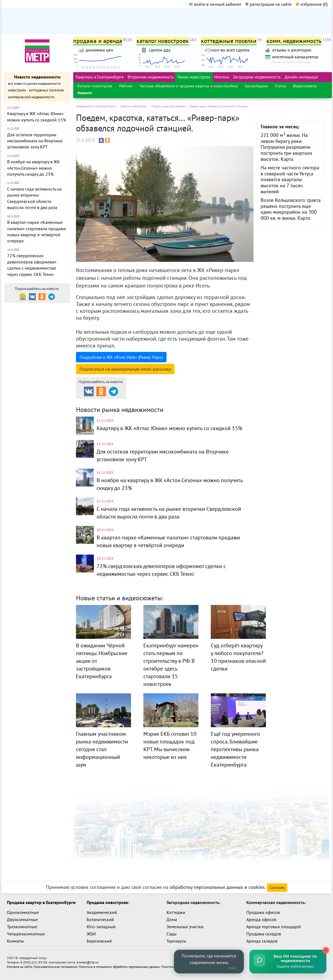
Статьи (281, 86)
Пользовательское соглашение (55, 967)
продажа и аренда (98, 41)
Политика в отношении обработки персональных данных (119, 967)
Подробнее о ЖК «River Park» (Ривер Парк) (121, 357)
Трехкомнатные (22, 927)
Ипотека (222, 77)
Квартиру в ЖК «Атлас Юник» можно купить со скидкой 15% (169, 428)
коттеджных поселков (46, 90)
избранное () (311, 4)
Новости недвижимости (37, 77)
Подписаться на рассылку (125, 369)
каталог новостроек (163, 41)
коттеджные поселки (229, 41)
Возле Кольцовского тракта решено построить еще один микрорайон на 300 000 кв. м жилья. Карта (291, 209)
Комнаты (15, 941)
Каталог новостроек (95, 86)
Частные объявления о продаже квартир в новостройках (189, 86)
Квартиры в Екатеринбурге (100, 77)
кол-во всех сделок (231, 50)
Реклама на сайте (20, 967)
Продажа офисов (263, 912)
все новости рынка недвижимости (34, 84)
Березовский (99, 941)
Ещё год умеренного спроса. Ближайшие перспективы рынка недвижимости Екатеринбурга (235, 749)
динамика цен (99, 50)
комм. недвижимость (294, 41)
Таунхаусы (176, 941)
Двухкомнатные (22, 919)
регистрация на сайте (268, 4)
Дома (172, 919)
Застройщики (256, 86)
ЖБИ (91, 934)
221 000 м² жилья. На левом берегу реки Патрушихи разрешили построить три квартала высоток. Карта (286, 147)
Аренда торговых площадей (274, 927)
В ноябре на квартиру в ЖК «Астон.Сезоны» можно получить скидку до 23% (34, 168)
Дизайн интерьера (301, 77)
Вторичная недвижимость (151, 77)
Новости (85, 93)
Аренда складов (262, 941)
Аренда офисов (261, 919)
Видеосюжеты (305, 86)
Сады (172, 934)
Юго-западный (101, 927)
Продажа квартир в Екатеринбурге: (42, 902)
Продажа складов (264, 934)
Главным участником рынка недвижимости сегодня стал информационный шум (102, 749)
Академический (102, 912)
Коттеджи (176, 912)
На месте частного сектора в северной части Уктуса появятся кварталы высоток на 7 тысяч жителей (290, 179)
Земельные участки (185, 927)
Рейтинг (126, 86)
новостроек (17, 90)
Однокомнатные (23, 912)
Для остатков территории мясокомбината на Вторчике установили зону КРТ (35, 141)
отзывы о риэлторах (292, 50)
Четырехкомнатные (26, 934)
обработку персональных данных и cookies (217, 887)
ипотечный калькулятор (295, 57)
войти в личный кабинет (215, 4)
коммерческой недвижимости (31, 97)
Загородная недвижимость (257, 77)
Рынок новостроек (194, 77)
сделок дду (160, 50)
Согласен (277, 887)
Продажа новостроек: (108, 902)
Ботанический (100, 919)
